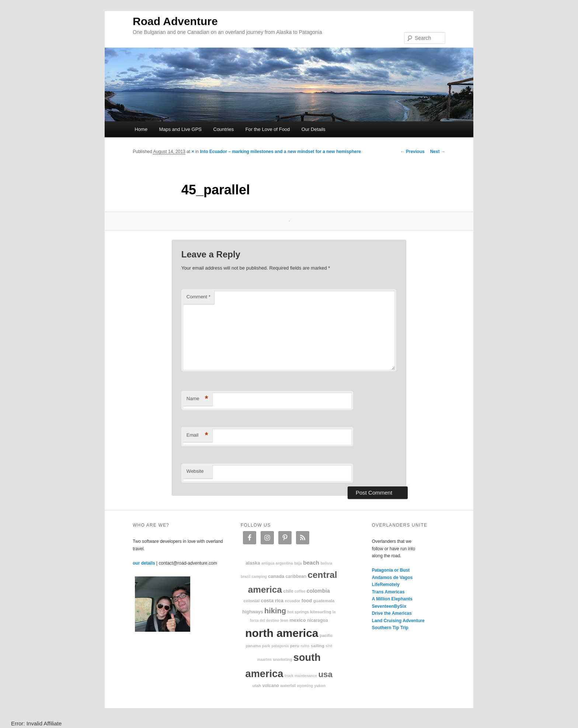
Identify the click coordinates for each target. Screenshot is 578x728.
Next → (438, 152)
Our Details (314, 129)
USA (325, 674)
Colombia (318, 591)
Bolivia (326, 563)
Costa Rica (272, 601)
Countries (224, 129)
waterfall (288, 686)
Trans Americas (388, 592)
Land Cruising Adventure (398, 621)
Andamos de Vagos (392, 578)
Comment (199, 297)
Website (195, 471)
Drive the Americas (392, 613)
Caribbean (296, 576)
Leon (284, 620)
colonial (251, 601)
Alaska (253, 563)
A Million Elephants (392, 599)
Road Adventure (175, 21)
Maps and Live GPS (180, 129)
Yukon (320, 686)
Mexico (297, 620)
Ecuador (293, 601)
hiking (275, 611)
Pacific (326, 635)
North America (282, 633)
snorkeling (283, 660)
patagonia (280, 646)
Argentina (284, 563)
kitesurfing (321, 612)
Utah (257, 686)
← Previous (412, 152)
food (307, 601)
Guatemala (324, 601)
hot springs (298, 612)
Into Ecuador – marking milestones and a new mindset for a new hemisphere (281, 152)
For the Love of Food (268, 129)
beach (311, 563)
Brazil (246, 577)
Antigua (268, 563)
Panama (253, 646)
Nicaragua (318, 620)
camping (259, 577)
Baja (298, 563)
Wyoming (305, 686)
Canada (276, 576)
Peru (295, 646)
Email (197, 435)
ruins (305, 646)
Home (141, 129)
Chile (288, 591)
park (266, 646)
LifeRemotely (386, 585)
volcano (271, 686)
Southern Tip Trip (390, 628)
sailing (318, 646)
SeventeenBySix (389, 606)
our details (144, 563)
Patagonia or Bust (391, 570)
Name (197, 399)
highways (253, 612)
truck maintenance (301, 676)
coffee (300, 591)
